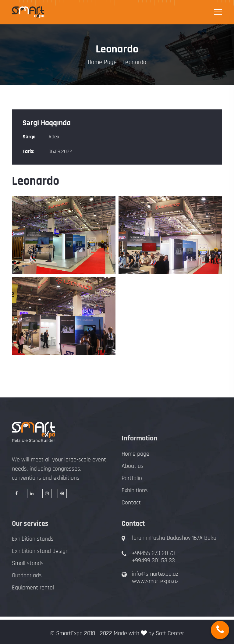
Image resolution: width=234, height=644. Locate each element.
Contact (131, 503)
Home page (135, 454)
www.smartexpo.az (155, 581)
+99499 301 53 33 (153, 560)
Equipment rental (33, 588)
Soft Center (170, 633)
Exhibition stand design (40, 551)
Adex (54, 137)
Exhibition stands (33, 539)
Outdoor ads (27, 575)
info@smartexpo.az (155, 574)
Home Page (102, 62)
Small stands (28, 563)
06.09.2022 (60, 151)
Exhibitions (135, 490)
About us (133, 466)
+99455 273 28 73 (153, 553)
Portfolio (132, 478)
